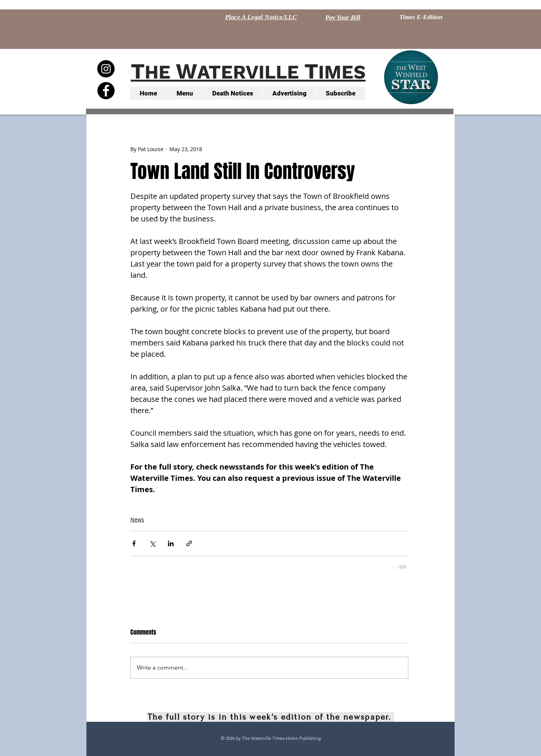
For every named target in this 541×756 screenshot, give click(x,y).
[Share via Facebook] (134, 543)
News (137, 519)
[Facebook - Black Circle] (106, 91)
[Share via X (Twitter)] (152, 543)
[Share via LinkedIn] (171, 543)
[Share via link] (189, 543)
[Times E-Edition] (421, 17)
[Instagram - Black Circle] (106, 69)
